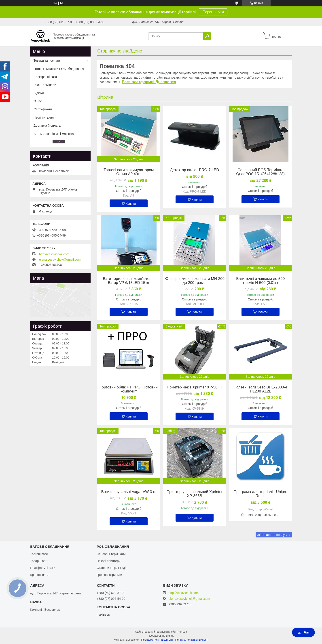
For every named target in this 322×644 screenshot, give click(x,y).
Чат (303, 632)
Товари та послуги (47, 61)
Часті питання (44, 117)
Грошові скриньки (109, 575)
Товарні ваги (39, 561)
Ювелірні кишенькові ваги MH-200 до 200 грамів (195, 281)
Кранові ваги (39, 575)
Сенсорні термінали (111, 554)
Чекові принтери (108, 561)
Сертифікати (43, 109)
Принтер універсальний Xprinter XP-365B (195, 494)
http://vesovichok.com (54, 254)
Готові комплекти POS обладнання (59, 69)
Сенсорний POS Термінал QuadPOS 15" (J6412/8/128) (260, 172)
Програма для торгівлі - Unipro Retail (261, 494)
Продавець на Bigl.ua (161, 636)
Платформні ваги (43, 568)
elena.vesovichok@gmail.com (60, 260)
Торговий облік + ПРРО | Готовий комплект (129, 389)
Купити (131, 203)
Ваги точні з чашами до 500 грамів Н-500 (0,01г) (260, 281)
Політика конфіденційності (192, 640)
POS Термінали (45, 85)
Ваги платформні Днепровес (149, 82)
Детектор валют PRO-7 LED (194, 170)
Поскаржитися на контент (157, 640)
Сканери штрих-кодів (112, 568)
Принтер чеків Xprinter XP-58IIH (195, 387)
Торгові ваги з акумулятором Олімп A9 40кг (129, 172)
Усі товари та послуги (272, 535)
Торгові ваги (39, 554)
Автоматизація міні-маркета (54, 134)
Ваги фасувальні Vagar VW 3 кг (129, 492)
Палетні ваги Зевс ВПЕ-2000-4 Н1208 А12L (261, 389)
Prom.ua (182, 632)
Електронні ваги (45, 77)
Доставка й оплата (47, 126)
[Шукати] (207, 36)
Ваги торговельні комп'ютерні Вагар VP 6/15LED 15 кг (129, 281)
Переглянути (213, 12)
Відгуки (39, 93)
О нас (38, 101)
